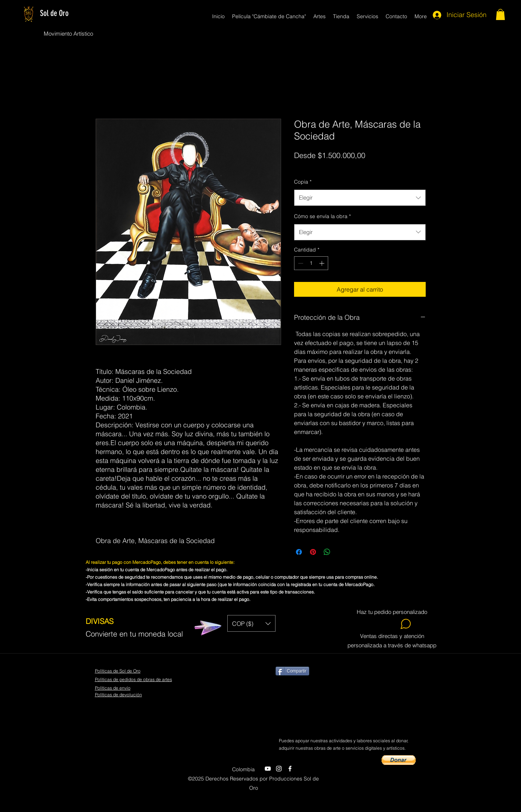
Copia (303, 182)
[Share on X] (341, 552)
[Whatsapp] (392, 624)
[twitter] (279, 769)
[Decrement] (300, 263)
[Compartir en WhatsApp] (327, 552)
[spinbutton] (311, 263)
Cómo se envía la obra (322, 216)
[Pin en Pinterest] (313, 552)
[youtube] (268, 769)
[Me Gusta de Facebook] (351, 721)
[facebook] (290, 769)
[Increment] (322, 263)
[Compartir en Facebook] (299, 552)
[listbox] (251, 623)
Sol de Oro (54, 13)
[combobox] (360, 198)
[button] (500, 14)
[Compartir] (293, 671)
